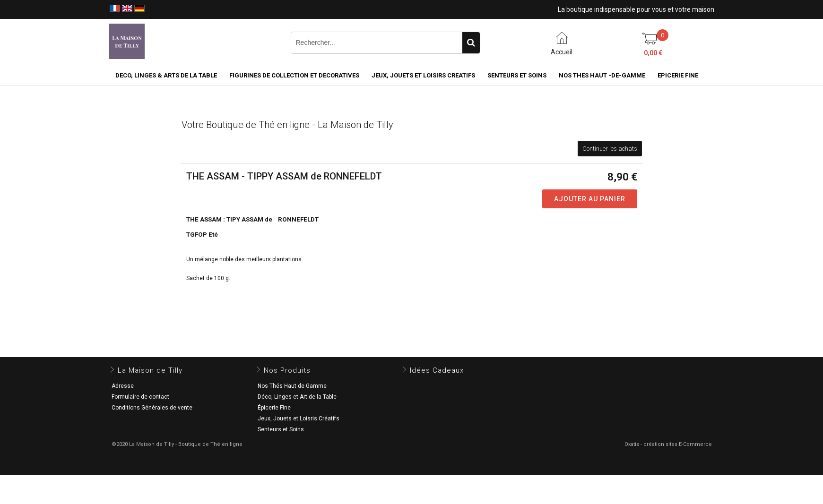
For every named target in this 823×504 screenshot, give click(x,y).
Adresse (123, 386)
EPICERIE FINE (678, 75)
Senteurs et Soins (281, 429)
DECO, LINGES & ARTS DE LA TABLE (166, 75)
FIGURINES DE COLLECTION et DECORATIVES (294, 75)
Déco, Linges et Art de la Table (297, 397)
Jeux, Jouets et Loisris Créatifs (299, 419)
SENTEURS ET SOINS (517, 75)
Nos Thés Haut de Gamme (292, 386)
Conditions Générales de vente (152, 408)
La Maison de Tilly (150, 370)
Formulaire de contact (140, 397)
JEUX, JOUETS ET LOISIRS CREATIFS (423, 75)
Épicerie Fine (274, 408)
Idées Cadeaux (437, 370)
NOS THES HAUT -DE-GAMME (602, 75)
